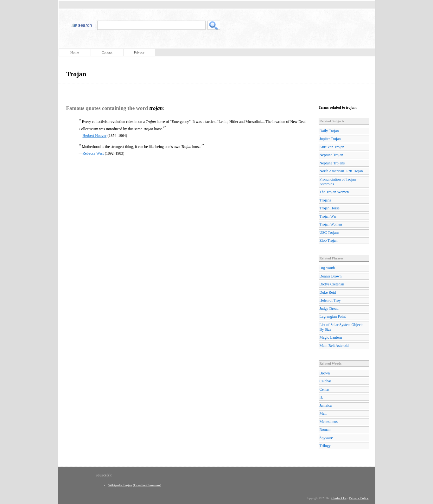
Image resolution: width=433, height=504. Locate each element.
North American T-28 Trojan (341, 171)
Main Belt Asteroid (334, 346)
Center (325, 389)
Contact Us (339, 498)
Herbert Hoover (95, 136)
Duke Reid (328, 292)
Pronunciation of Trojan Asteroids (338, 182)
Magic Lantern (331, 337)
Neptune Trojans (332, 163)
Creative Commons (147, 485)
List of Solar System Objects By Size (341, 327)
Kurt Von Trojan (332, 147)
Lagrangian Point (333, 316)
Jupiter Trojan (330, 139)
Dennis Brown (331, 276)
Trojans (325, 200)
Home (75, 52)
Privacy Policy (359, 498)
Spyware (326, 438)
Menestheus (329, 422)
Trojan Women (331, 224)
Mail (323, 413)
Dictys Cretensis (332, 284)
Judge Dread (329, 309)
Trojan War (328, 216)
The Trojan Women (334, 192)
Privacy (139, 52)
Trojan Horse (330, 208)
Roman (325, 430)
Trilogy (325, 446)
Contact (107, 52)
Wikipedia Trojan (120, 485)
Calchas (326, 381)
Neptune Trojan (331, 155)
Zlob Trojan (329, 240)
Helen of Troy (330, 300)
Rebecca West (93, 153)
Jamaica (326, 405)
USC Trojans (329, 233)
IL (321, 397)
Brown (325, 373)
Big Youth (327, 268)
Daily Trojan (329, 131)
